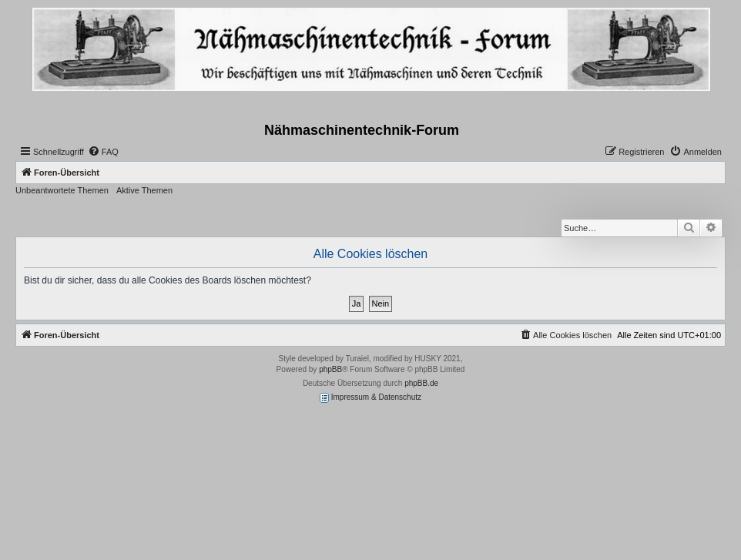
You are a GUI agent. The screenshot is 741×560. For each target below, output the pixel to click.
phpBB (330, 369)
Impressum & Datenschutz (370, 398)
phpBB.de (421, 383)
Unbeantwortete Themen (62, 190)
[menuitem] (103, 152)
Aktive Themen (144, 190)
